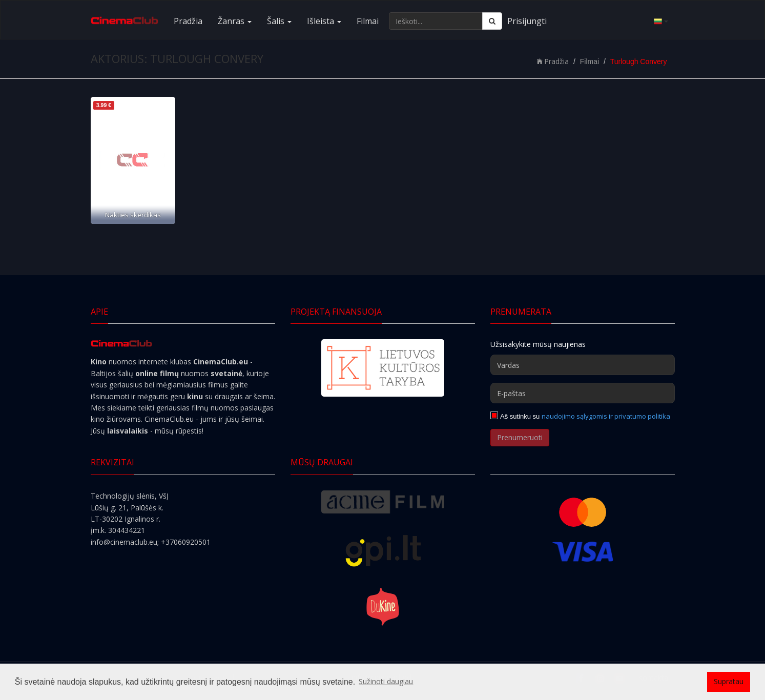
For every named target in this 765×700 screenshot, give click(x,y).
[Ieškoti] (492, 21)
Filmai (368, 21)
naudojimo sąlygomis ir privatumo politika (606, 416)
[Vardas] (583, 365)
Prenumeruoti (520, 437)
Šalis (279, 21)
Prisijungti (527, 21)
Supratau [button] (729, 681)
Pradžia (188, 21)
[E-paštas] (583, 393)
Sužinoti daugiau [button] (386, 681)
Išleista (324, 21)
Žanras (235, 21)
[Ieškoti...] (436, 21)
